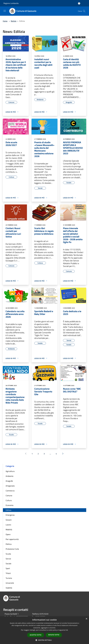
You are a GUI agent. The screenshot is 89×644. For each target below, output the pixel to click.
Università (10, 583)
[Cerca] (84, 11)
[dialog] (44, 630)
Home (5, 21)
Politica (9, 544)
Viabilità (9, 588)
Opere (8, 534)
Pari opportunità (12, 539)
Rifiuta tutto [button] (54, 635)
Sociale (8, 564)
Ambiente (10, 476)
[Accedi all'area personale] (79, 3)
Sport (8, 568)
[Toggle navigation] (5, 11)
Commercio (10, 491)
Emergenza (10, 515)
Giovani (9, 520)
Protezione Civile (12, 549)
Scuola (8, 554)
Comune (9, 496)
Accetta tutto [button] (36, 635)
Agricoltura (10, 471)
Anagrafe (9, 481)
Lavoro (8, 525)
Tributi (8, 573)
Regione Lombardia (11, 3)
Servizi (8, 559)
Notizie (14, 21)
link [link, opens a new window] (67, 630)
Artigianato (10, 486)
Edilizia (8, 510)
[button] (44, 640)
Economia (10, 505)
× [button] (86, 619)
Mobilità (9, 530)
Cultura (9, 500)
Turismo (9, 578)
